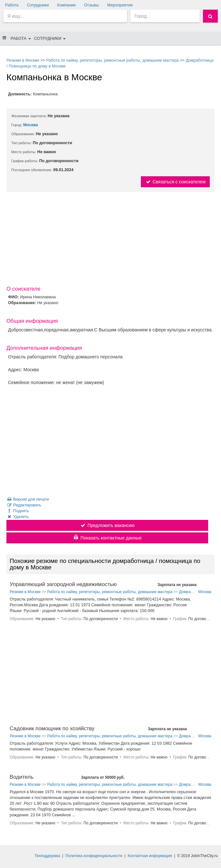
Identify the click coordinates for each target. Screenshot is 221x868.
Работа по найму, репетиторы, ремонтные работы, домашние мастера (113, 60)
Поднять (18, 511)
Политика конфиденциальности (94, 856)
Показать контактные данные (107, 538)
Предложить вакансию (107, 525)
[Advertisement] (110, 240)
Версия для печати (28, 499)
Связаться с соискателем (175, 182)
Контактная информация (150, 856)
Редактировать (24, 505)
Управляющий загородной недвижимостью (63, 584)
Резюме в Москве (23, 60)
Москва (31, 125)
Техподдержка (47, 856)
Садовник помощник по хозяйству (52, 728)
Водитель (22, 777)
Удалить (18, 517)
